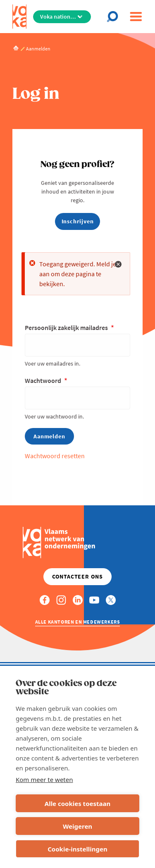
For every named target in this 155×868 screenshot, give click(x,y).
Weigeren (77, 826)
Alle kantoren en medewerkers (78, 622)
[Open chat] (115, 17)
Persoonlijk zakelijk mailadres (67, 328)
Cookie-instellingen (77, 849)
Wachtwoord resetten (55, 456)
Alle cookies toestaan (77, 803)
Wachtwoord (44, 380)
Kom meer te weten (44, 780)
